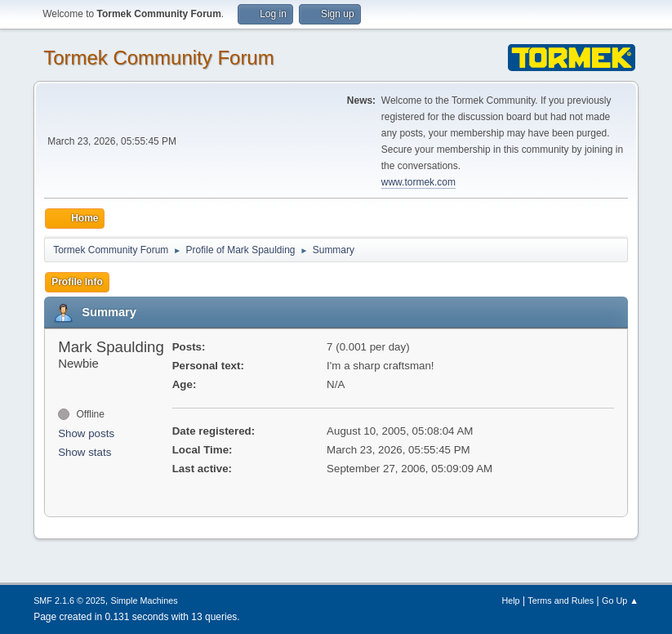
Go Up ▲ (620, 601)
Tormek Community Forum (159, 58)
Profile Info (77, 282)
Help (510, 601)
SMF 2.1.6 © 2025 (69, 601)
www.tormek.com (418, 182)
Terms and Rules (561, 601)
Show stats (85, 452)
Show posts (86, 433)
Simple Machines (144, 601)
